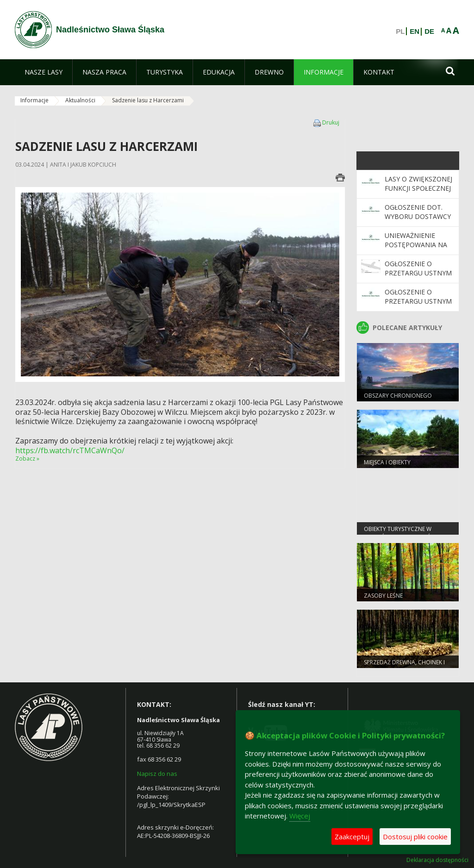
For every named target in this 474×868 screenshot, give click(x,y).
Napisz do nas (157, 774)
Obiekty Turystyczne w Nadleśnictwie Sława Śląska (405, 533)
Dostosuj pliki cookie (415, 837)
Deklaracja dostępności (437, 860)
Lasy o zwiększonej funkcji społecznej (418, 184)
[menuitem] (44, 72)
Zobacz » (27, 459)
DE (429, 31)
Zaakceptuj (352, 837)
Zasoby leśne (383, 596)
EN (415, 31)
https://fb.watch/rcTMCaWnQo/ (70, 450)
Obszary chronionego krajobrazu (398, 400)
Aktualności (80, 100)
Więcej (300, 816)
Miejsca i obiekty (387, 462)
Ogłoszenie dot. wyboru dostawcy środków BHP (418, 217)
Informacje (34, 100)
